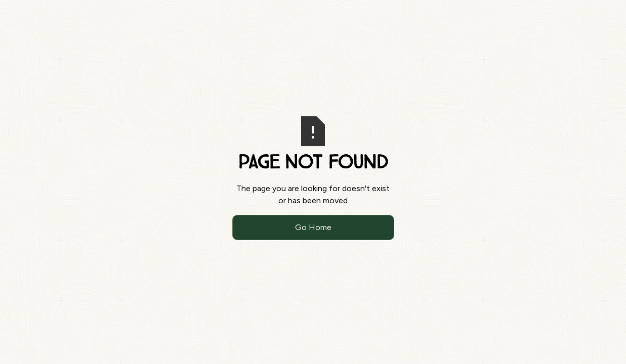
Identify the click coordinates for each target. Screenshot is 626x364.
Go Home (313, 227)
